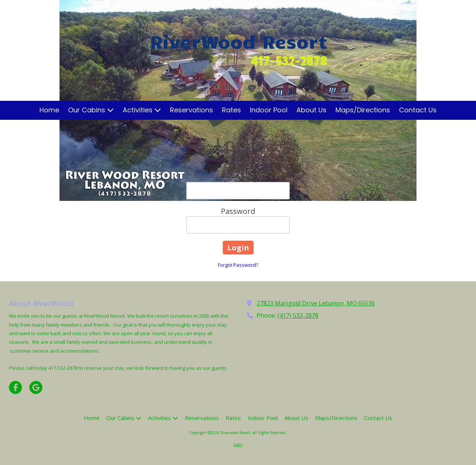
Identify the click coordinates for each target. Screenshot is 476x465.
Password (238, 211)
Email (238, 177)
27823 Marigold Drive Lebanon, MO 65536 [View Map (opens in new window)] (316, 303)
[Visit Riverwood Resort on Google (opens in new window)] (36, 387)
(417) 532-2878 (298, 315)
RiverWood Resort (239, 41)
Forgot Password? (238, 265)
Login (238, 445)
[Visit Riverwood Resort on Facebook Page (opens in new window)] (15, 387)
